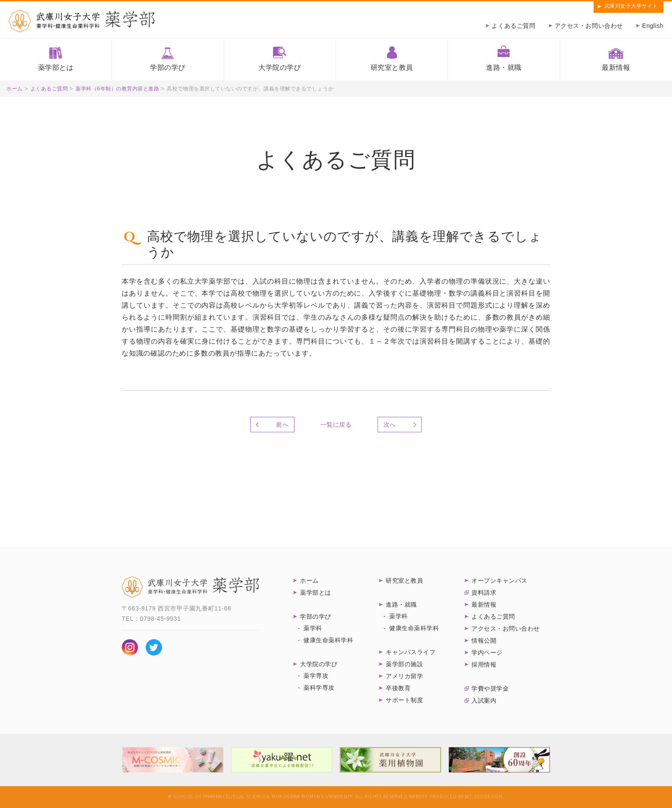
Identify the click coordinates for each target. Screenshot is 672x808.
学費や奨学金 (490, 688)
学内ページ (487, 652)
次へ (390, 425)
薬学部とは (56, 67)
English (653, 26)
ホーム (15, 89)
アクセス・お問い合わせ (589, 26)
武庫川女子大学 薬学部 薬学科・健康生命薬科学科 (190, 587)
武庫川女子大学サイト (631, 6)
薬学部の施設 (404, 664)
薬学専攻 (316, 676)
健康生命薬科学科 (328, 640)
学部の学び (168, 67)
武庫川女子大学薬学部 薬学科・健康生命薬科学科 (82, 21)
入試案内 (484, 700)
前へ (282, 425)
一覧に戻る (336, 425)
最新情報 (616, 67)
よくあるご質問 (513, 26)
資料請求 (484, 593)
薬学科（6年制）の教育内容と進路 (117, 89)
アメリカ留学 (404, 676)
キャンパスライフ (411, 652)
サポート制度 (404, 700)
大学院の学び (280, 67)
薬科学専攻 (319, 688)
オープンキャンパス (499, 581)
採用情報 (484, 664)
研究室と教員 (392, 67)
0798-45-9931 (160, 619)
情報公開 (484, 640)
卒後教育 (398, 688)
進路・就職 (504, 67)
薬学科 (313, 628)
